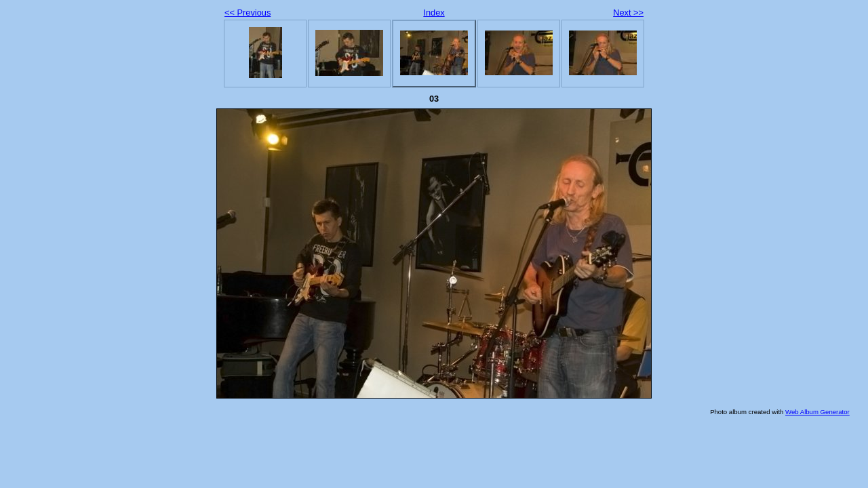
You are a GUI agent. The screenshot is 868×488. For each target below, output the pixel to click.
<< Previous (248, 13)
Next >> (628, 13)
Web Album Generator (817, 412)
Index (434, 13)
